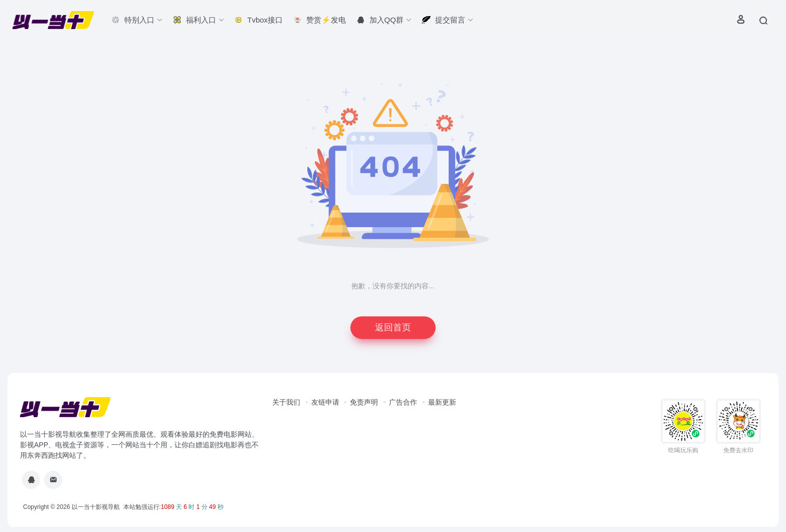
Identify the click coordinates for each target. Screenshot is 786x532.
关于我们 (286, 402)
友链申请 (325, 402)
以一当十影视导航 (96, 507)
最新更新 (442, 402)
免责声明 (364, 402)
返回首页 (393, 327)
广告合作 (403, 402)
